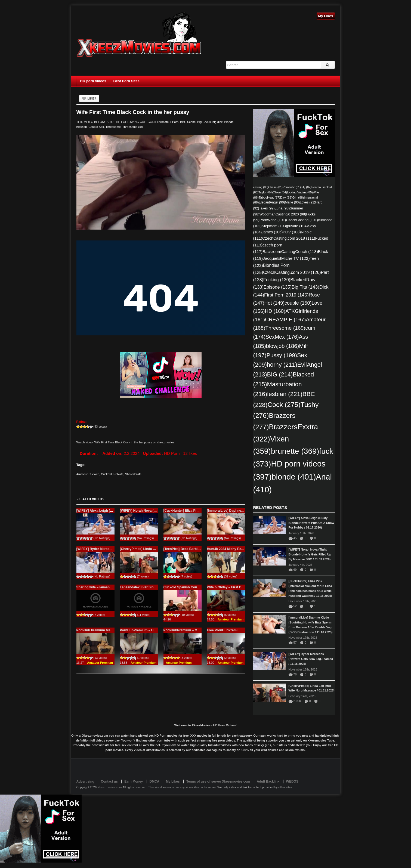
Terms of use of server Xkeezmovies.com (218, 781)
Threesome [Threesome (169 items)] (285, 328)
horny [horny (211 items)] (282, 365)
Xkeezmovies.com (109, 787)
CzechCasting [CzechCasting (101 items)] (302, 220)
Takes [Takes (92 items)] (267, 208)
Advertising (85, 781)
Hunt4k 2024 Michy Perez (226, 549)
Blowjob (82, 127)
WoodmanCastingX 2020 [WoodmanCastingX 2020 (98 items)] (283, 214)
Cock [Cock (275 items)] (284, 405)
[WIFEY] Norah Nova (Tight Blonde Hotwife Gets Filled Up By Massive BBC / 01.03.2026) (310, 554)
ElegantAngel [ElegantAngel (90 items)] (272, 202)
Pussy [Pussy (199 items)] (282, 355)
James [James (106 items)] (272, 232)
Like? (92, 98)
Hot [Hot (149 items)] (274, 303)
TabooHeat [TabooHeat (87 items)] (269, 197)
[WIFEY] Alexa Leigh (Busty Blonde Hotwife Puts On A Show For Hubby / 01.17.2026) (311, 523)
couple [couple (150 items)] (298, 303)
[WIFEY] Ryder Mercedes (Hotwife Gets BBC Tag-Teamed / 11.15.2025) (311, 659)
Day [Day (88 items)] (286, 197)
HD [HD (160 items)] (275, 311)
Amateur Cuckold (88, 474)
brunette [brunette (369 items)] (295, 451)
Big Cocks (204, 122)
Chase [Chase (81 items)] (275, 187)
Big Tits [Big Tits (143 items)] (305, 287)
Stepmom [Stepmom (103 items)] (274, 226)
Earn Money (134, 781)
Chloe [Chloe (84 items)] (280, 192)
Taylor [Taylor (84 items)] (266, 192)
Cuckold (106, 474)
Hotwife (118, 474)
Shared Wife (133, 474)
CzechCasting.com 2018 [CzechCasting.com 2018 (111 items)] (289, 238)
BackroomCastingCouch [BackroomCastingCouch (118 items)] (290, 251)
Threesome (113, 127)
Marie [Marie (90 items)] (292, 202)
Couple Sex (96, 127)
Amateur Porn (169, 122)
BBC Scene (188, 122)
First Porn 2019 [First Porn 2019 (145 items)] (286, 295)
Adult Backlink (268, 781)
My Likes (326, 16)
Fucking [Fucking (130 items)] (277, 280)
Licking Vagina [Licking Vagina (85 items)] (300, 192)
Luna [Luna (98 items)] (282, 208)
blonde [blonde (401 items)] (294, 477)
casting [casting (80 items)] (261, 187)
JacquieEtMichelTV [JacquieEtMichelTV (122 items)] (286, 258)
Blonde (229, 122)
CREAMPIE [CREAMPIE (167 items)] (285, 319)
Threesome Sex (133, 127)
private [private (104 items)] (297, 226)
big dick (217, 122)
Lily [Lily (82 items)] (306, 187)
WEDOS (292, 781)
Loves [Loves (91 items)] (308, 202)
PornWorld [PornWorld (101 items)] (273, 220)
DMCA (154, 781)
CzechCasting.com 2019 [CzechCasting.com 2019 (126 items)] (292, 272)
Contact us (109, 781)
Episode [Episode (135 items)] (278, 287)
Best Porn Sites (126, 81)
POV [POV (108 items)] (292, 232)
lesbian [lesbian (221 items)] (285, 394)
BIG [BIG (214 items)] (280, 374)
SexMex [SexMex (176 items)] (282, 337)
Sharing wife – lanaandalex (97, 587)
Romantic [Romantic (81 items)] (292, 187)
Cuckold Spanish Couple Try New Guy (193, 587)
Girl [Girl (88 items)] (298, 197)
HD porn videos (93, 81)
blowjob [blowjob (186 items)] (283, 346)
